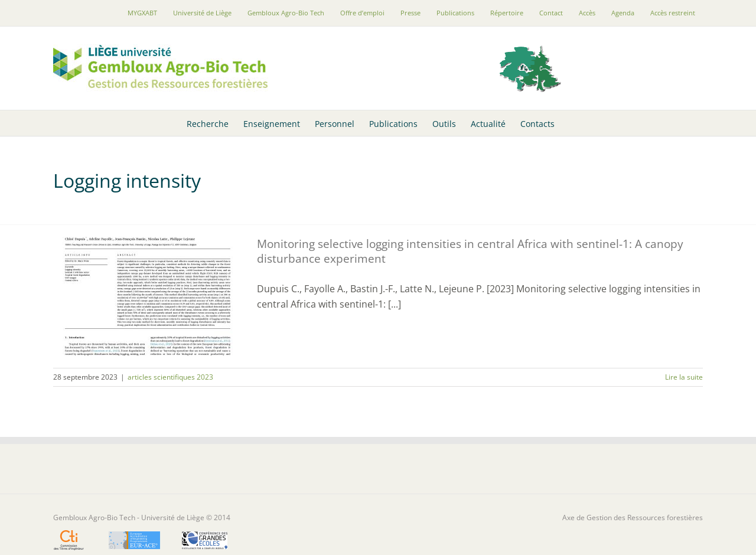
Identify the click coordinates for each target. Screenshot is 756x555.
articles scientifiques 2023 (170, 377)
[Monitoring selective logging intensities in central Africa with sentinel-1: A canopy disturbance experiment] (148, 296)
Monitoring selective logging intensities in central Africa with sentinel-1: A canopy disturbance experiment (470, 251)
